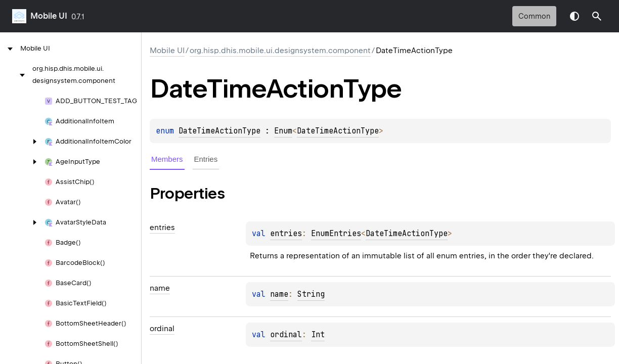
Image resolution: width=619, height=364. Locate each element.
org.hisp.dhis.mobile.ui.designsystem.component (280, 51)
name (279, 294)
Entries (206, 159)
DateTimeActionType (219, 131)
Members (167, 159)
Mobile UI (49, 16)
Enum (283, 131)
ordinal (286, 335)
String (311, 294)
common (534, 16)
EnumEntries (336, 234)
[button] (597, 16)
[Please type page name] (597, 16)
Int (318, 335)
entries (286, 234)
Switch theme (574, 16)
